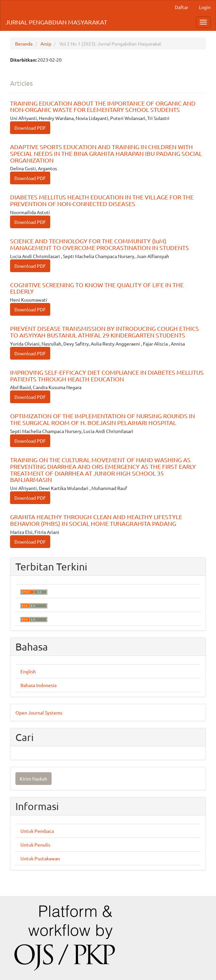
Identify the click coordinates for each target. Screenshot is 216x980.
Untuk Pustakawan (40, 858)
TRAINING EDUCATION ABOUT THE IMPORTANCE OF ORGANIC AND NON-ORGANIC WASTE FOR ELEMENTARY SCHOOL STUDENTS (103, 106)
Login (205, 7)
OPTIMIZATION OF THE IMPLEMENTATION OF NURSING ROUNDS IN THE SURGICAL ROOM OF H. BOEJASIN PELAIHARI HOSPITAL (102, 419)
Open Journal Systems (39, 713)
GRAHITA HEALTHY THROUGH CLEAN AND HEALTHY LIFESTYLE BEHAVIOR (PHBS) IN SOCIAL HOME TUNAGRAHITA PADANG (96, 520)
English (28, 671)
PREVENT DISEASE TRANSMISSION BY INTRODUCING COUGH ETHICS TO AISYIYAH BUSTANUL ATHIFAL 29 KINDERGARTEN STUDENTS (104, 332)
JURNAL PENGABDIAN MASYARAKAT (56, 22)
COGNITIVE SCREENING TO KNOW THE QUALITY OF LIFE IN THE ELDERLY (97, 288)
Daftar (182, 7)
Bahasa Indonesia (39, 685)
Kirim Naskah (33, 779)
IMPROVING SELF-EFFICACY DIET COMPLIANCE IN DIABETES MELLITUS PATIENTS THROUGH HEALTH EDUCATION (107, 376)
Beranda (24, 44)
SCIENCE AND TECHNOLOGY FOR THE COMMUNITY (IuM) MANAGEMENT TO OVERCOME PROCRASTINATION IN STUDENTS (99, 244)
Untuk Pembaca (37, 831)
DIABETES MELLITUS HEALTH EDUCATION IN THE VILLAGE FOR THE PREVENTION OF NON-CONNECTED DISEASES (102, 200)
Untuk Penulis (35, 845)
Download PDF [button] (30, 128)
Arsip (46, 44)
